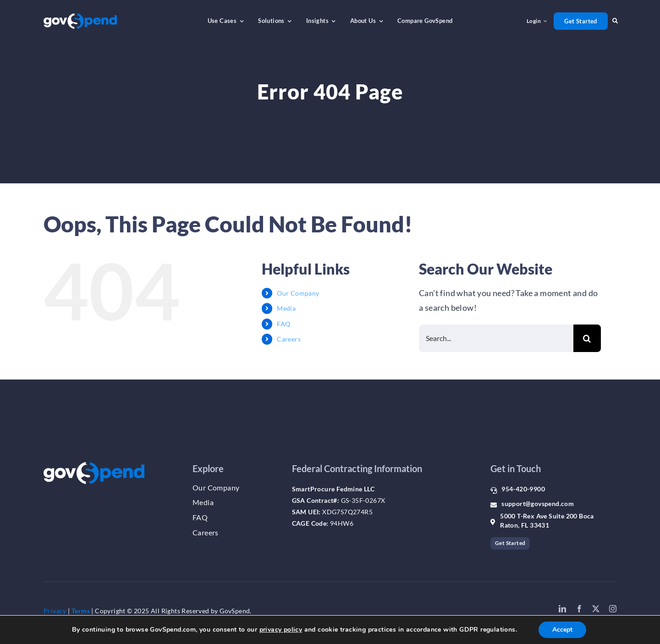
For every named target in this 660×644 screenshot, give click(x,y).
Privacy (55, 611)
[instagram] (613, 609)
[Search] (587, 338)
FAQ (283, 324)
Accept (562, 630)
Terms (81, 611)
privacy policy (281, 630)
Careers (289, 339)
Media (286, 308)
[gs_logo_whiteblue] (80, 17)
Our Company (298, 293)
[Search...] (496, 338)
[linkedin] (562, 609)
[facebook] (579, 609)
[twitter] (596, 609)
